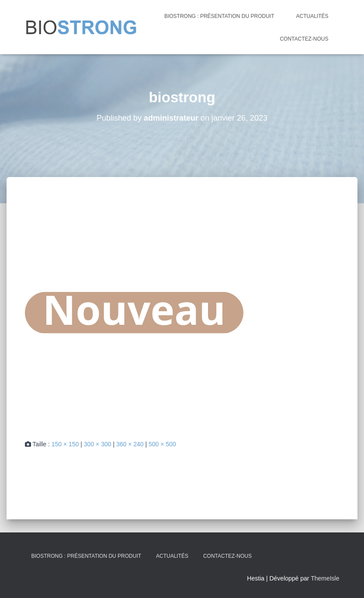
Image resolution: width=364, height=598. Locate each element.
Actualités (312, 16)
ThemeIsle (325, 578)
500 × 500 (162, 444)
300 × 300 (98, 444)
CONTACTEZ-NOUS (304, 39)
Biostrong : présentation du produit (219, 16)
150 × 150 (65, 444)
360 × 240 (130, 444)
